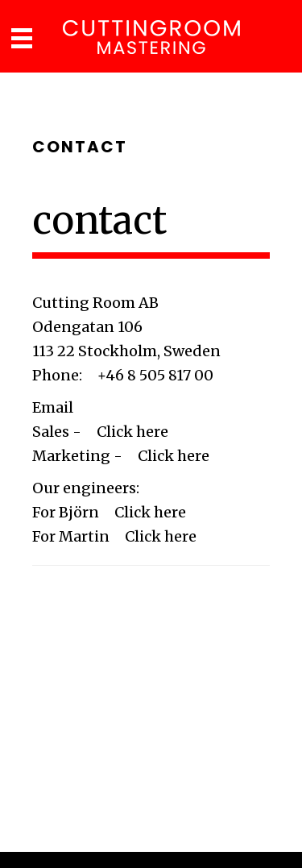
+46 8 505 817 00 (155, 375)
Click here (132, 432)
